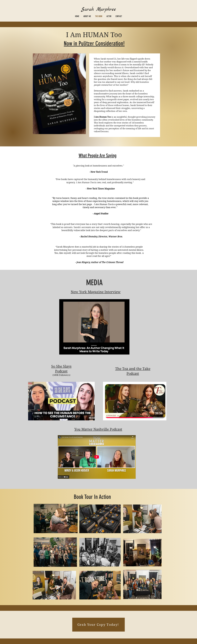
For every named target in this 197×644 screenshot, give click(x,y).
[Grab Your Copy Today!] (98, 625)
